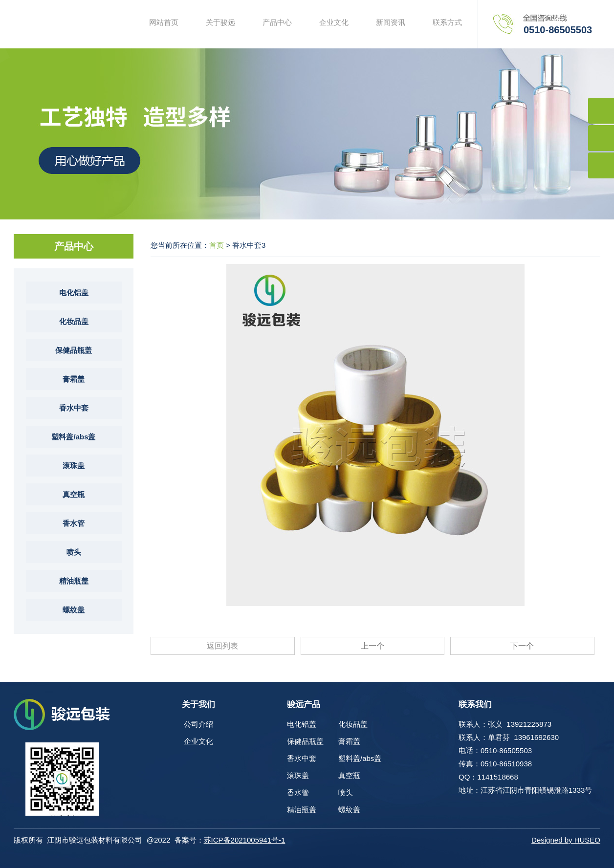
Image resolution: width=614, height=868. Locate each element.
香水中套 (74, 408)
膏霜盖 (74, 379)
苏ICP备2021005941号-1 (245, 840)
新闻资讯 (391, 22)
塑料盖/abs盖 (73, 437)
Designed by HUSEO (566, 840)
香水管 (74, 523)
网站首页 (164, 22)
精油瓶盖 (74, 581)
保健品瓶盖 (74, 350)
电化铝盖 (74, 293)
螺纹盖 (74, 610)
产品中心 (277, 22)
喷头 (74, 552)
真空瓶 (74, 494)
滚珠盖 (74, 466)
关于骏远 (220, 22)
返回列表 (222, 646)
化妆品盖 (74, 321)
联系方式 (447, 22)
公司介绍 (198, 724)
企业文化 (334, 22)
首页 (217, 245)
